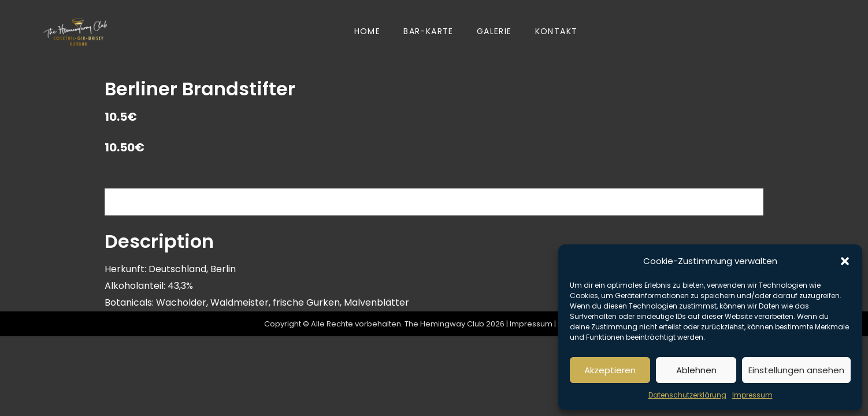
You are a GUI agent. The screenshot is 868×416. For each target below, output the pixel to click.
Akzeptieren (610, 370)
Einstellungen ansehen (796, 370)
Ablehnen (696, 370)
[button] (845, 261)
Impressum (752, 395)
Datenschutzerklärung (687, 395)
